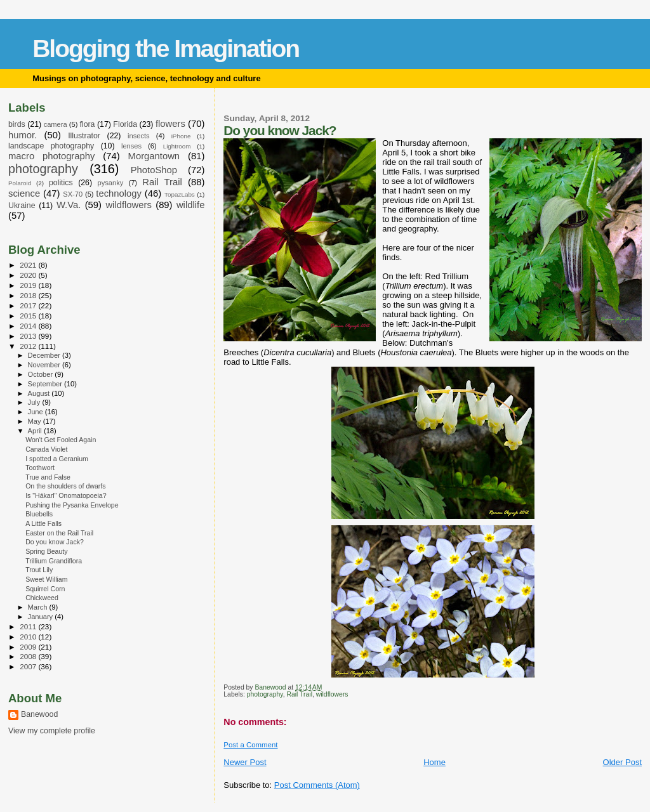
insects (139, 136)
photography (265, 694)
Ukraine (22, 206)
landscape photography (51, 146)
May (36, 421)
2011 (29, 626)
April (36, 431)
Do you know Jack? (55, 542)
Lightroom (177, 146)
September (46, 384)
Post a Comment (250, 745)
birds (17, 124)
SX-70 (73, 194)
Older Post (622, 762)
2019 (29, 285)
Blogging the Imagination (166, 49)
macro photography (51, 156)
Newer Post (245, 762)
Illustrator (84, 136)
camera (56, 124)
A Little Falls (43, 523)
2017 (29, 305)
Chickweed (42, 598)
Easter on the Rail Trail (59, 533)
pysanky (111, 183)
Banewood (39, 714)
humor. (23, 135)
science (24, 193)
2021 (29, 265)
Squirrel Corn (45, 589)
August (40, 393)
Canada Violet (46, 449)
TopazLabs (180, 194)
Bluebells (39, 514)
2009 (29, 647)
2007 (29, 666)
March (39, 607)
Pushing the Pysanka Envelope (72, 505)
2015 (29, 316)
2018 (29, 295)
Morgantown (154, 156)
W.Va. (69, 205)
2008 (29, 656)
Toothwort (40, 468)
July (35, 402)
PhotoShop (154, 170)
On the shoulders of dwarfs (65, 486)
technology (119, 193)
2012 (29, 346)
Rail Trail (300, 694)
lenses (131, 146)
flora (87, 124)
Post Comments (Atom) (317, 785)
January (42, 617)
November (45, 365)
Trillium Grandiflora (54, 561)
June (36, 412)
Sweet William (46, 579)
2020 (29, 275)
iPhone (181, 136)
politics (61, 183)
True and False (48, 477)
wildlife (190, 205)
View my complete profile (52, 731)
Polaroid (20, 183)
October (42, 374)
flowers (170, 124)
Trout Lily (39, 570)
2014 (29, 326)
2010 (29, 637)
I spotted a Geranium (57, 459)
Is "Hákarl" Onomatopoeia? (66, 495)
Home (434, 762)
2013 (29, 336)
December (45, 355)
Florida (125, 124)
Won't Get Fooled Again (61, 440)
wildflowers (332, 694)
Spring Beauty (46, 551)
